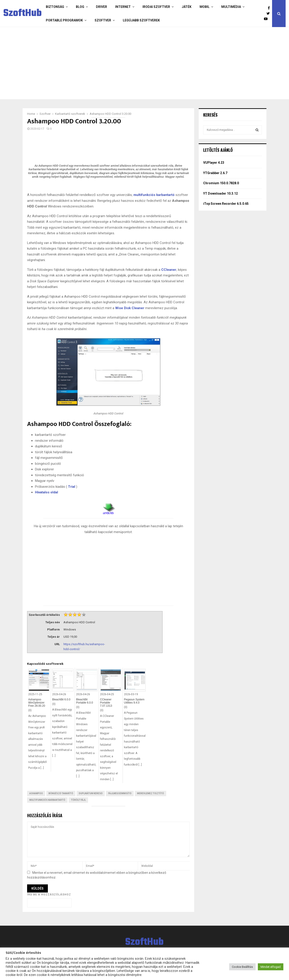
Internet (123, 7)
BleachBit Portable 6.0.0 (85, 701)
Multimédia (231, 7)
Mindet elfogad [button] (271, 967)
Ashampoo (36, 793)
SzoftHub (23, 14)
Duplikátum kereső (91, 793)
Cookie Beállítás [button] (242, 967)
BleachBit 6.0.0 (61, 699)
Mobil (205, 7)
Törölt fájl (78, 800)
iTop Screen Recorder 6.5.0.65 (226, 204)
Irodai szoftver (156, 7)
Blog (80, 7)
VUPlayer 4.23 (214, 163)
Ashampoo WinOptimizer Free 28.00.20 (37, 703)
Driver (101, 7)
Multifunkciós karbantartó (47, 800)
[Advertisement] (143, 63)
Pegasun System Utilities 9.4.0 (134, 701)
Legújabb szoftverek (141, 20)
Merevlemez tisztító (150, 793)
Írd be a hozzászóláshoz (49, 895)
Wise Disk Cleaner (130, 308)
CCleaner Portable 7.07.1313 (106, 703)
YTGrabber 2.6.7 (215, 173)
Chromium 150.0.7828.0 (221, 183)
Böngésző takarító (61, 793)
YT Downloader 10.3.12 (220, 193)
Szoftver (103, 20)
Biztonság (55, 7)
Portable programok (64, 20)
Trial (72, 487)
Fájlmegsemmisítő (120, 793)
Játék (187, 7)
